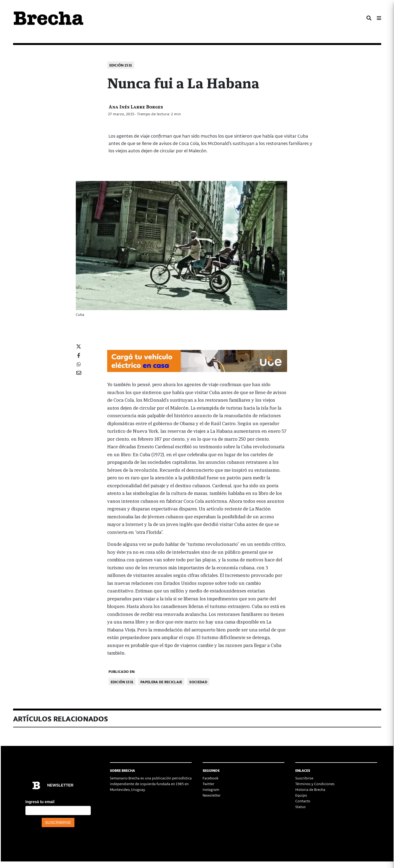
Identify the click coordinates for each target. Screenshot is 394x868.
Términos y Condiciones (315, 784)
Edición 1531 (121, 65)
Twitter (208, 784)
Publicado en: (122, 671)
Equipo (301, 795)
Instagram (211, 789)
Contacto (303, 801)
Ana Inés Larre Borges (136, 106)
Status (300, 807)
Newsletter (212, 795)
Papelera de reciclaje (161, 682)
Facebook (210, 778)
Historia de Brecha (310, 789)
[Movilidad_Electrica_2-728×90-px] (197, 360)
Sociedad (198, 682)
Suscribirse (304, 778)
